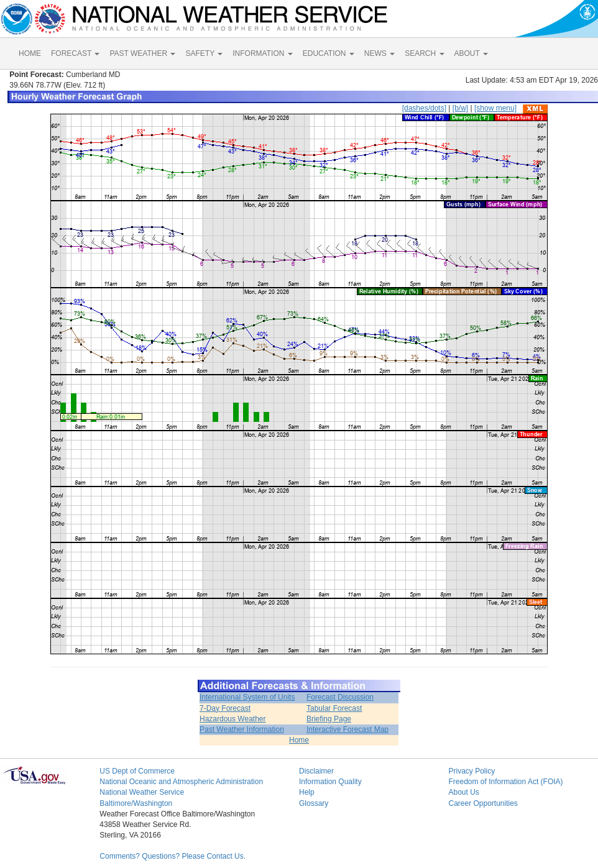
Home (299, 740)
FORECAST (75, 53)
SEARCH (424, 53)
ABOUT (471, 53)
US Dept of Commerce (137, 771)
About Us (463, 792)
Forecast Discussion (340, 697)
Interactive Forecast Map (347, 729)
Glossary (314, 803)
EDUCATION (329, 53)
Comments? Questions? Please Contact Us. (172, 856)
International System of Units (247, 697)
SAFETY (204, 53)
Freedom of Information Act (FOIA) (505, 782)
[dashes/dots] (424, 108)
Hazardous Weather (233, 719)
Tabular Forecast (334, 708)
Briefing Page (329, 719)
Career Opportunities (483, 803)
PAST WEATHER (142, 53)
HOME (30, 53)
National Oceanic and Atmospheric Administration (181, 782)
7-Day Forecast (225, 708)
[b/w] (460, 108)
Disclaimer (316, 771)
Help (307, 792)
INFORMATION (262, 53)
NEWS (379, 53)
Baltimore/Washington (136, 803)
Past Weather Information (242, 729)
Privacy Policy (471, 771)
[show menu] (495, 108)
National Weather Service (142, 792)
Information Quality (330, 782)
